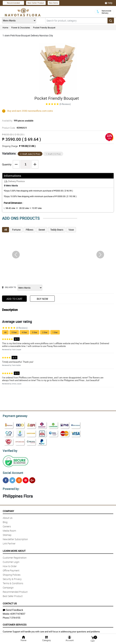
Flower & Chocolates (21, 28)
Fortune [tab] (16, 230)
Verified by (10, 450)
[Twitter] (12, 479)
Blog (5, 520)
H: (33, 208)
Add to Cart (14, 299)
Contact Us (10, 601)
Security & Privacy (12, 577)
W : (21, 208)
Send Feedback (13, 608)
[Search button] (111, 20)
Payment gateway (14, 415)
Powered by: (10, 487)
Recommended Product (15, 590)
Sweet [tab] (42, 230)
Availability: (17, 121)
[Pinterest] (26, 479)
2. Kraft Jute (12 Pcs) (30, 154)
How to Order (10, 564)
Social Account (12, 471)
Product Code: (14, 128)
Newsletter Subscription (15, 537)
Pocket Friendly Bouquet (44, 28)
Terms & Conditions (13, 581)
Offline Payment (11, 568)
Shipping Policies (12, 573)
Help (109, 3)
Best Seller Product (36, 3)
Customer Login (11, 560)
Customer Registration (15, 556)
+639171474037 (17, 612)
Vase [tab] (71, 230)
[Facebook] (6, 479)
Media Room (9, 529)
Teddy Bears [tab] (57, 230)
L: (9, 208)
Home (5, 28)
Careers (7, 524)
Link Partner (9, 541)
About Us (8, 516)
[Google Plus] (32, 479)
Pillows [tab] (29, 230)
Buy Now (42, 299)
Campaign (8, 585)
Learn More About (14, 549)
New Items (53, 3)
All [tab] (6, 230)
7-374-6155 (15, 616)
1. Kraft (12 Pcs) (53, 154)
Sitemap (7, 533)
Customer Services (15, 623)
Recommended (13, 3)
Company (8, 509)
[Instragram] (19, 479)
